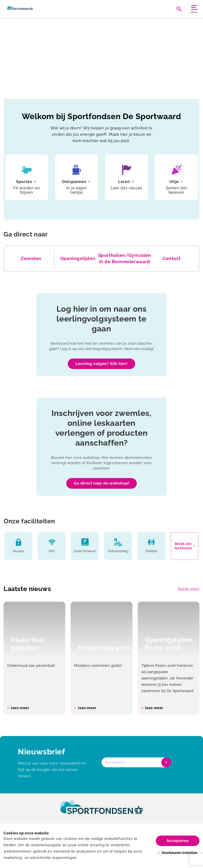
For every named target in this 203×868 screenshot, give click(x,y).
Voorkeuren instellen (178, 853)
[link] (101, 811)
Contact (172, 258)
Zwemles (31, 258)
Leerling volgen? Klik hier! (101, 364)
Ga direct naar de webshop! (101, 483)
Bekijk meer (189, 589)
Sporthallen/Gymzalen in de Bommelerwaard (125, 258)
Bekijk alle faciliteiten (185, 546)
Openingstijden (78, 258)
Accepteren (178, 841)
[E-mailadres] (136, 762)
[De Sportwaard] (20, 9)
